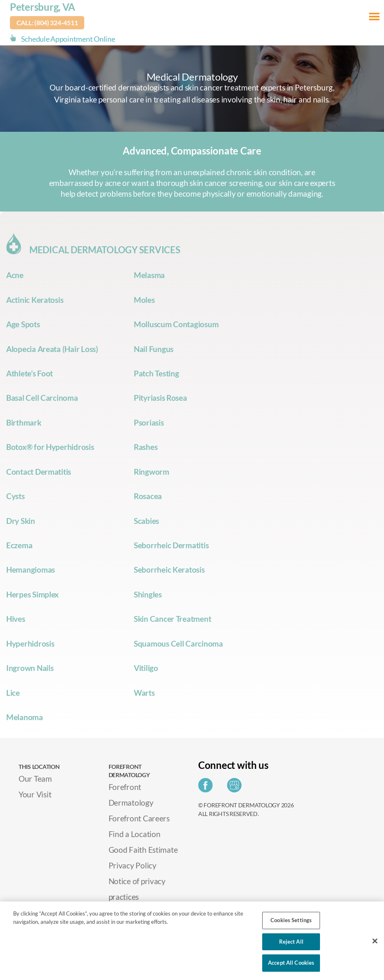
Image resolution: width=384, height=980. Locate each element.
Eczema (19, 545)
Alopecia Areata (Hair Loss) (52, 349)
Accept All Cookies (291, 963)
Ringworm (152, 472)
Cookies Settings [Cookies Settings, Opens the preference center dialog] (291, 920)
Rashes (146, 447)
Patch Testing (156, 373)
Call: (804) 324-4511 (47, 23)
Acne (15, 275)
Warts (144, 693)
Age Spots (23, 324)
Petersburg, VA (43, 7)
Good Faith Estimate (143, 850)
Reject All (291, 942)
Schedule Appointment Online (68, 39)
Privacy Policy (133, 865)
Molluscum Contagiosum (176, 324)
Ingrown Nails (30, 668)
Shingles (148, 594)
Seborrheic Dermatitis (171, 545)
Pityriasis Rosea (160, 398)
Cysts (15, 496)
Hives (16, 619)
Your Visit (35, 794)
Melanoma (25, 717)
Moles (144, 300)
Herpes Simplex (32, 594)
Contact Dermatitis (39, 472)
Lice (13, 693)
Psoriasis (149, 422)
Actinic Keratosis (35, 300)
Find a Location (135, 834)
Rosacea (148, 496)
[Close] (375, 941)
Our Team (35, 779)
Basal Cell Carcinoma (42, 398)
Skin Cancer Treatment (172, 619)
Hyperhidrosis (30, 643)
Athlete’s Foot (30, 373)
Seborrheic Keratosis (169, 570)
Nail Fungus (154, 349)
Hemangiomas (31, 570)
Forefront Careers (139, 818)
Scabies (146, 521)
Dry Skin (21, 521)
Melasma (149, 275)
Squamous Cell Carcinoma (178, 643)
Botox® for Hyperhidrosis (50, 447)
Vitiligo (146, 668)
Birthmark (24, 422)
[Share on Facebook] (207, 788)
